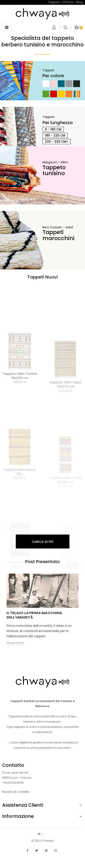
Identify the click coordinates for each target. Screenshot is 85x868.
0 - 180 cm (53, 129)
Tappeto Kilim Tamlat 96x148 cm (20, 405)
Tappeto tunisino (54, 170)
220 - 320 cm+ (57, 142)
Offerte (68, 2)
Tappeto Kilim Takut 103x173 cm (65, 410)
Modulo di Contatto (16, 792)
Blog (80, 2)
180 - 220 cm (55, 135)
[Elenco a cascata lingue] (43, 834)
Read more (15, 643)
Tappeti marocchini (58, 235)
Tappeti (54, 2)
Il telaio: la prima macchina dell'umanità (34, 615)
